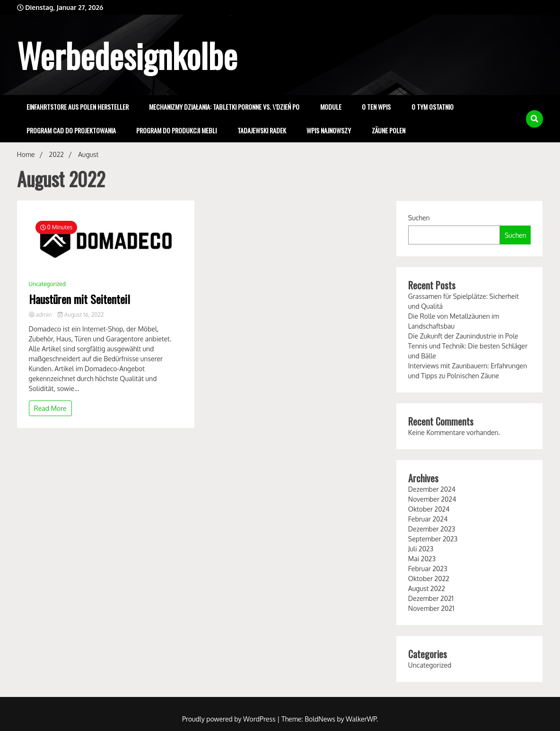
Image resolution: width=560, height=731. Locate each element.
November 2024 (432, 499)
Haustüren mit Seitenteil (79, 299)
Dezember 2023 (432, 529)
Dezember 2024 (432, 489)
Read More (50, 408)
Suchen (419, 218)
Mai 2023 (422, 559)
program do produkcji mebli (176, 130)
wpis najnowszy (329, 130)
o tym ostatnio (433, 107)
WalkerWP (361, 719)
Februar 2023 (428, 569)
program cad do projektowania (71, 130)
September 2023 (433, 539)
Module (331, 107)
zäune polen (389, 130)
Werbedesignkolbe (127, 55)
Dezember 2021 (431, 598)
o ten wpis (376, 107)
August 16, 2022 (81, 315)
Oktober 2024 (429, 509)
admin (41, 315)
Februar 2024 (428, 519)
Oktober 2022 (429, 579)
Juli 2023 (421, 549)
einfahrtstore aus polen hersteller (78, 107)
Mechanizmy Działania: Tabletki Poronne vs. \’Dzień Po (224, 107)
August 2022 (427, 588)
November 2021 (431, 608)
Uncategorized (47, 284)
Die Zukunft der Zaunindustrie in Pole (463, 336)
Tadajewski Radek (262, 130)
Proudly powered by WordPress (230, 719)
